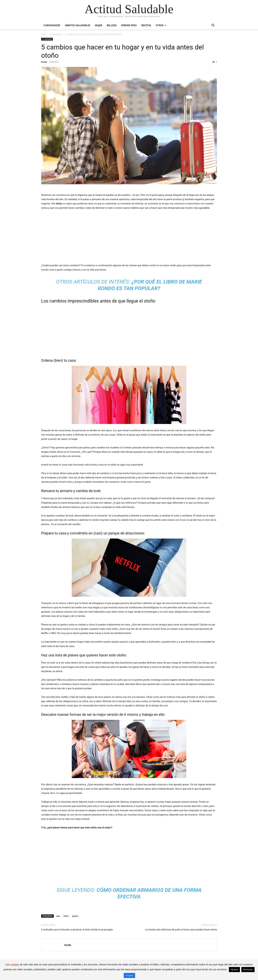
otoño (66, 916)
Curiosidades (52, 25)
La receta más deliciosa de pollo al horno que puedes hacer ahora (181, 930)
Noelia (44, 62)
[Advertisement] (129, 237)
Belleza (112, 25)
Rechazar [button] (248, 970)
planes (75, 916)
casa (58, 916)
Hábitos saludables (77, 25)
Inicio (44, 34)
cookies (15, 964)
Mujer (98, 25)
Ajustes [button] (234, 970)
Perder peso (129, 25)
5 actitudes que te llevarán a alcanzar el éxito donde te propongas (77, 930)
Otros (160, 25)
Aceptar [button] (129, 975)
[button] (213, 26)
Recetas (146, 25)
